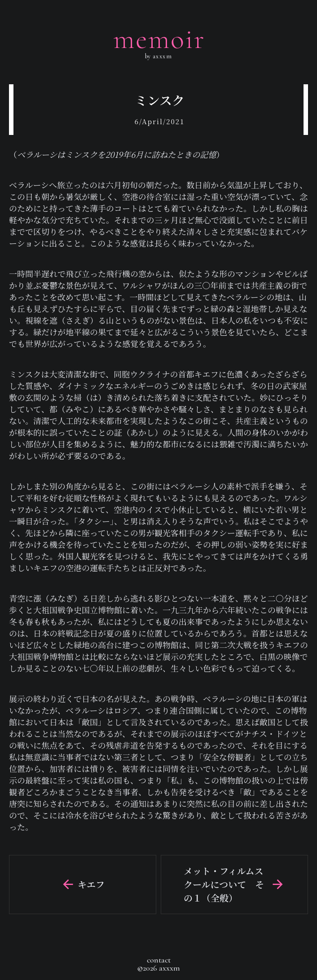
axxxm (161, 56)
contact (159, 960)
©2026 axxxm (158, 968)
